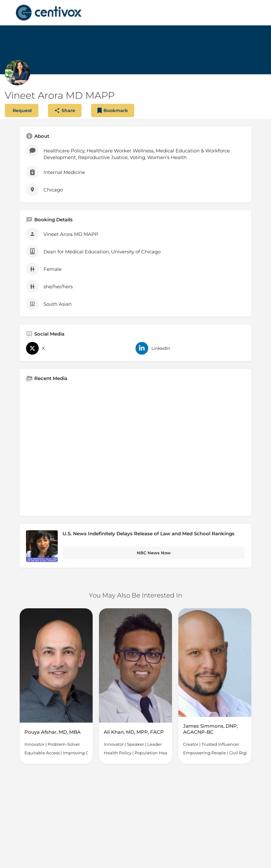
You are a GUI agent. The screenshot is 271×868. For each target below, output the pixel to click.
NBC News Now (154, 553)
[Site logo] (50, 13)
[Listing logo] (17, 73)
